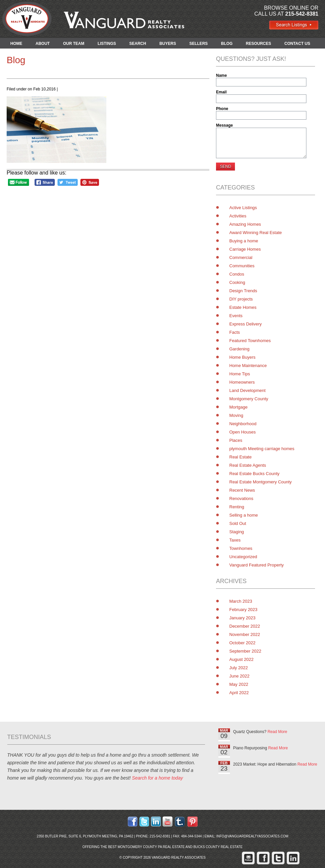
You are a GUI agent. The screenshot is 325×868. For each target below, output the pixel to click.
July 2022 (239, 668)
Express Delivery (246, 324)
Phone (222, 109)
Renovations (241, 498)
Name (221, 75)
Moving (236, 415)
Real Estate (240, 457)
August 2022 (241, 659)
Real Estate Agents (248, 465)
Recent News (242, 490)
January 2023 (242, 618)
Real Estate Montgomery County (261, 482)
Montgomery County (249, 399)
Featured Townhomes (250, 341)
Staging (237, 532)
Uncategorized (243, 557)
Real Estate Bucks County (254, 474)
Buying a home (244, 241)
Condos (237, 274)
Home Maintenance (248, 366)
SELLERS (199, 44)
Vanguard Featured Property (257, 565)
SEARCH (138, 44)
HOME (16, 44)
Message (224, 125)
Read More (277, 732)
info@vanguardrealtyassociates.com (252, 836)
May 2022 (239, 684)
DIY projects (241, 299)
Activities (238, 216)
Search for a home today (157, 778)
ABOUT (43, 44)
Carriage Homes (245, 249)
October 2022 (242, 643)
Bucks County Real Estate (218, 847)
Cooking (237, 282)
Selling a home (244, 515)
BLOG (227, 44)
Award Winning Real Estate (256, 233)
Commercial (241, 257)
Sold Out (238, 523)
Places (236, 440)
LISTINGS (107, 44)
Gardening (239, 349)
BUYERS (168, 44)
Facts (235, 332)
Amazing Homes (245, 224)
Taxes (235, 540)
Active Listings (243, 208)
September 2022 (245, 651)
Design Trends (243, 291)
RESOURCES (259, 44)
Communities (242, 266)
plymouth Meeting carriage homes (262, 449)
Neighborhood (243, 424)
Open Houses (243, 432)
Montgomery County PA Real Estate (151, 847)
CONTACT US (297, 44)
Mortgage (238, 407)
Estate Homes (243, 307)
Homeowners (242, 382)
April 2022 (239, 693)
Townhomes (241, 548)
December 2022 (245, 626)
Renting (237, 507)
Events (236, 316)
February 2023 (243, 610)
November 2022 (245, 634)
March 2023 (241, 601)
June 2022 (239, 676)
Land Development (247, 390)
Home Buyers (242, 357)
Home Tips (240, 374)
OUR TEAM (74, 44)
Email (221, 92)
